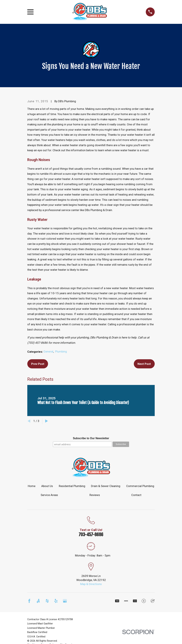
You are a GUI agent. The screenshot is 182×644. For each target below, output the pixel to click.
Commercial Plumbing (140, 486)
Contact (136, 495)
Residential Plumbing (72, 486)
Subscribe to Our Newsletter (91, 438)
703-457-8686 (91, 534)
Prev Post (38, 364)
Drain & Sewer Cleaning (106, 486)
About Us (47, 486)
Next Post (144, 364)
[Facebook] (29, 601)
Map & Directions (91, 584)
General (48, 351)
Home (32, 486)
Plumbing (61, 351)
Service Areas (49, 495)
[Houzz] (47, 601)
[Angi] (38, 601)
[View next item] (47, 421)
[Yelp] (56, 601)
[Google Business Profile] (65, 601)
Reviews (95, 495)
